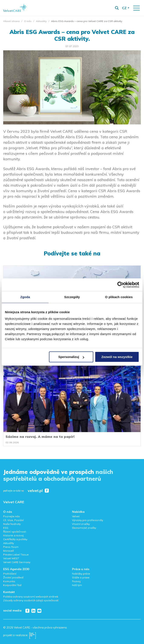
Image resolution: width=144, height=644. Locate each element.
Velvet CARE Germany (17, 562)
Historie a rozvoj (13, 535)
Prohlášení (10, 574)
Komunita (9, 581)
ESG (6, 528)
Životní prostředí (13, 577)
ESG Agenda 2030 (16, 569)
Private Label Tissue (16, 555)
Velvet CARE (14, 502)
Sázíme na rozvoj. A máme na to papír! (40, 437)
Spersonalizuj (71, 357)
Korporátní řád (12, 585)
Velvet (76, 516)
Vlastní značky (81, 524)
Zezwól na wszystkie (117, 357)
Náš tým (77, 585)
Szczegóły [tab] (72, 297)
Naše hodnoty (12, 524)
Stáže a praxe (81, 577)
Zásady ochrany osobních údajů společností (31, 600)
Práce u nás (81, 569)
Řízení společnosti (15, 532)
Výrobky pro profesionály (88, 520)
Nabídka (78, 512)
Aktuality (41, 21)
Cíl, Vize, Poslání (13, 520)
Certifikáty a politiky (15, 539)
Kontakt (9, 592)
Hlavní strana (11, 21)
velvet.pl (35, 491)
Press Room (11, 547)
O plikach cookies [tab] (119, 297)
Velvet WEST (11, 558)
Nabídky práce (81, 574)
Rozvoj (76, 581)
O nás (28, 21)
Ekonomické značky (84, 528)
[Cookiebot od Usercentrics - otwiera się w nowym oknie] (120, 285)
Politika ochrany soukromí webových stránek (31, 597)
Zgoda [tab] (25, 297)
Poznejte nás (12, 516)
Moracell (9, 551)
